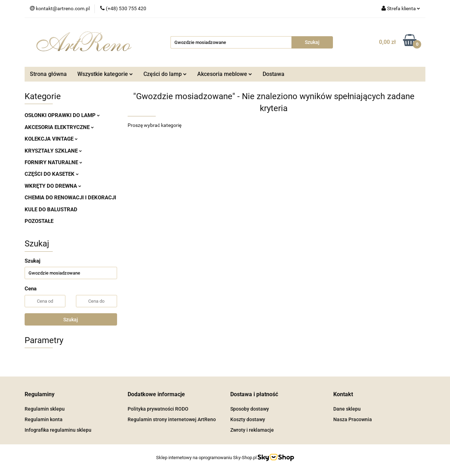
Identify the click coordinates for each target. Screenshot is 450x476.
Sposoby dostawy (250, 409)
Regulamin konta (44, 419)
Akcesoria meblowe (225, 74)
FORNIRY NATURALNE (53, 162)
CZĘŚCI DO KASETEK (52, 174)
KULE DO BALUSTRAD (51, 210)
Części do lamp (165, 74)
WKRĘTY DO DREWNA (53, 186)
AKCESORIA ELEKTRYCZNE (59, 127)
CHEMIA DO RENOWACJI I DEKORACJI (70, 198)
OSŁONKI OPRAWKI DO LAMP (62, 115)
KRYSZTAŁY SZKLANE (53, 151)
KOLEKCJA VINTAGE (51, 139)
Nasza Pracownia (353, 419)
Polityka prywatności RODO (158, 409)
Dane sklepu (347, 409)
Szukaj (71, 320)
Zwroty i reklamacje (252, 430)
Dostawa (274, 74)
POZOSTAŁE (39, 221)
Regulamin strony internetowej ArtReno (172, 419)
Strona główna (48, 74)
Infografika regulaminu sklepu (58, 430)
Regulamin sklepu (45, 409)
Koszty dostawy (248, 419)
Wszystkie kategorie (105, 74)
